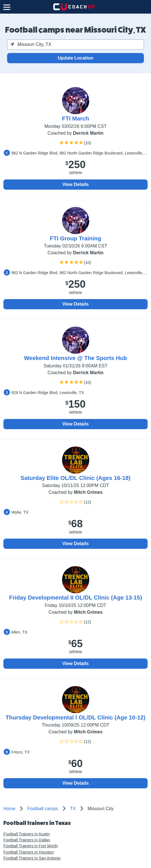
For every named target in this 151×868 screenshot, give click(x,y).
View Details (75, 184)
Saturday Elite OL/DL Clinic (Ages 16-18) (76, 478)
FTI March (76, 118)
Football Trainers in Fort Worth (31, 846)
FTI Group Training (75, 238)
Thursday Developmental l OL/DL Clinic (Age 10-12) (76, 717)
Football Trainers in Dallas (27, 840)
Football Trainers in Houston (29, 852)
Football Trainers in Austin (27, 834)
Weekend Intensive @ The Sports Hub (76, 358)
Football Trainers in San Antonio (32, 858)
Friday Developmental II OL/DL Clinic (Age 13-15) (75, 598)
